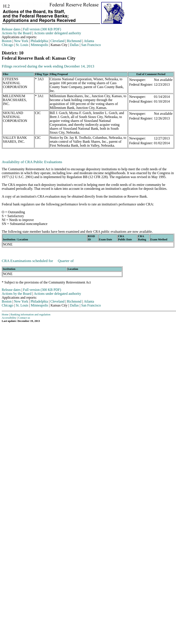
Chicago (7, 45)
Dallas (74, 45)
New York (21, 41)
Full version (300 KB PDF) (42, 29)
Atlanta (89, 41)
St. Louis (22, 45)
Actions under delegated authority (57, 33)
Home (5, 315)
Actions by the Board (17, 33)
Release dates (11, 29)
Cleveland (57, 41)
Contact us (24, 318)
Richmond (74, 41)
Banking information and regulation (30, 315)
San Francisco (91, 45)
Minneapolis (40, 45)
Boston (7, 41)
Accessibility (9, 318)
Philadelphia (39, 41)
